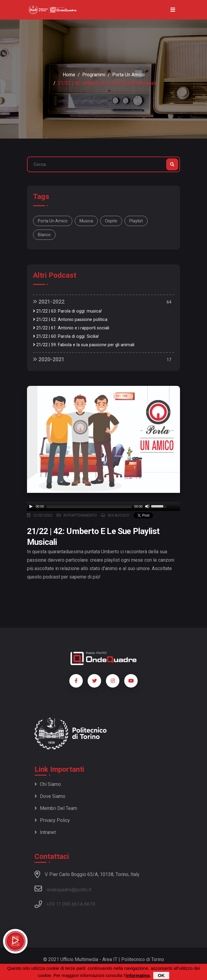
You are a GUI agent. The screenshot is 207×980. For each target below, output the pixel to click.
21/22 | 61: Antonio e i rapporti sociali (71, 328)
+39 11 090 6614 (64, 904)
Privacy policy (52, 820)
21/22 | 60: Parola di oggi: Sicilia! (66, 336)
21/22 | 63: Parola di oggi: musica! (67, 311)
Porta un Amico (53, 221)
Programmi (94, 75)
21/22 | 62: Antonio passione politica (70, 320)
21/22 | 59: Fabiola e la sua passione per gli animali (84, 345)
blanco (44, 235)
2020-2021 (49, 359)
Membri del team (56, 808)
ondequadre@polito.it (63, 889)
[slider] (89, 506)
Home (69, 75)
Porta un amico (128, 75)
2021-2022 (49, 302)
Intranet (45, 832)
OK (161, 975)
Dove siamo (50, 796)
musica (86, 221)
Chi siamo (48, 784)
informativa (138, 975)
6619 (90, 904)
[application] (103, 506)
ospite (111, 221)
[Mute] (147, 506)
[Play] (31, 506)
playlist (136, 221)
